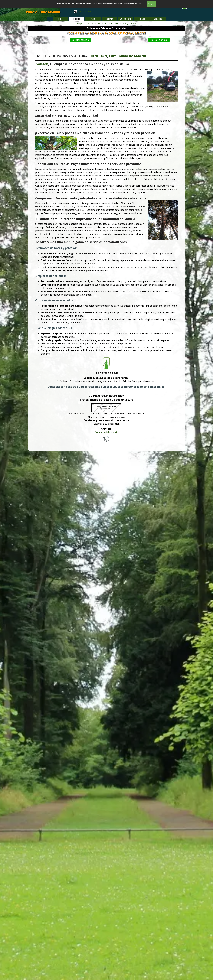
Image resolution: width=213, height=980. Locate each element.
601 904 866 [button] (83, 12)
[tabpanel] (87, 12)
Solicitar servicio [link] (63, 40)
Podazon (49, 85)
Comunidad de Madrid (107, 411)
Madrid (136, 78)
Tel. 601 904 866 (157, 40)
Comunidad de (119, 78)
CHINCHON (99, 78)
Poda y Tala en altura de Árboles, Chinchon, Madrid (107, 33)
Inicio (60, 19)
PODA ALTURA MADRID (43, 12)
